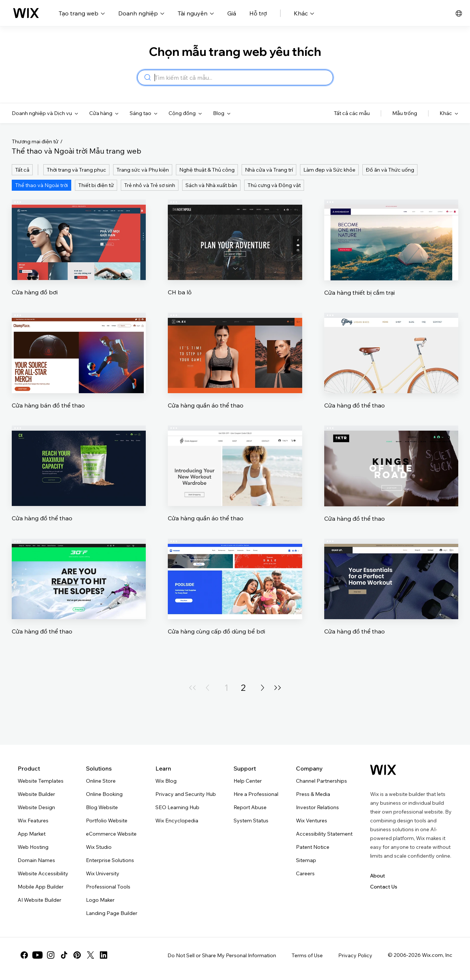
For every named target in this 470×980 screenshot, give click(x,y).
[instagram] (51, 955)
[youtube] (37, 955)
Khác (304, 13)
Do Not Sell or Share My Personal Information (222, 955)
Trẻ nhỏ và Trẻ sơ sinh (150, 185)
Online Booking (104, 794)
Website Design (36, 807)
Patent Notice (313, 847)
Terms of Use (307, 955)
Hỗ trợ (258, 13)
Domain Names (36, 860)
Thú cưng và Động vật (274, 185)
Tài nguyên (196, 13)
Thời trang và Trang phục (76, 170)
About (378, 876)
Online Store (101, 781)
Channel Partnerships (321, 781)
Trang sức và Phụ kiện (143, 170)
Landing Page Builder (112, 913)
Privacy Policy (355, 955)
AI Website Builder (39, 900)
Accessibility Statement (324, 834)
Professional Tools (108, 887)
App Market (32, 834)
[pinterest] (77, 955)
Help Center (248, 781)
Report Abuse (250, 807)
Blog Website (102, 807)
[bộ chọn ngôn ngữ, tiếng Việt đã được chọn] (459, 13)
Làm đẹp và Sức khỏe (329, 170)
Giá (232, 13)
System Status (251, 821)
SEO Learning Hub (177, 807)
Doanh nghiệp (141, 13)
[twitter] (90, 955)
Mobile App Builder (41, 887)
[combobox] (241, 78)
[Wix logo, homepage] (26, 13)
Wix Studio (99, 847)
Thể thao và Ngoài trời (41, 185)
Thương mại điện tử (35, 141)
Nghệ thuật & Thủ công (207, 170)
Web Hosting (33, 847)
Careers (305, 873)
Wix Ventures (312, 821)
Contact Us (384, 887)
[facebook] (24, 955)
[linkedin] (104, 955)
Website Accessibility (43, 873)
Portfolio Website (107, 821)
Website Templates (41, 781)
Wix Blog (166, 781)
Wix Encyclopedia (177, 821)
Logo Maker (100, 900)
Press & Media (313, 794)
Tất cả (22, 170)
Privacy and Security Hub (186, 794)
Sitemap (306, 860)
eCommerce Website (111, 834)
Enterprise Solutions (110, 860)
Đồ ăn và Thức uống (390, 170)
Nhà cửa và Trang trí (269, 170)
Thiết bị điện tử (96, 185)
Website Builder (36, 794)
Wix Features (33, 821)
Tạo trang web (82, 13)
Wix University (103, 873)
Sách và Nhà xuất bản (211, 185)
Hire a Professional (256, 794)
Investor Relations (317, 807)
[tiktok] (64, 955)
